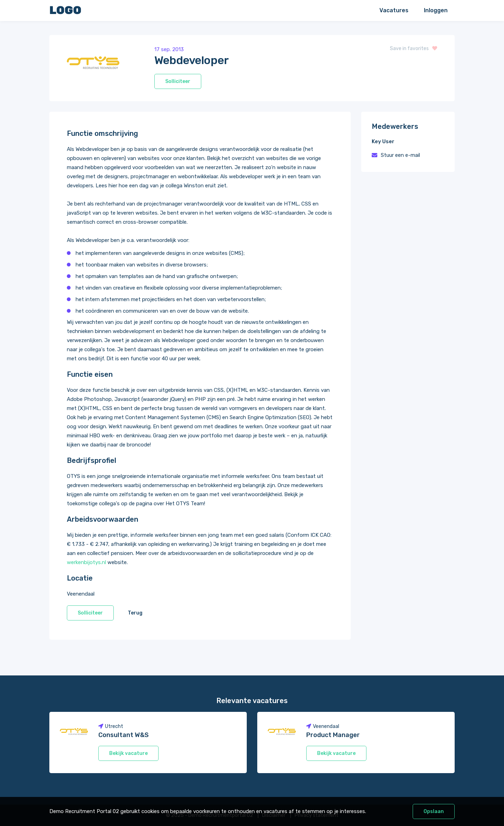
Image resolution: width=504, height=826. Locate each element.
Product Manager (333, 735)
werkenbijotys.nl (86, 562)
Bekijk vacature (128, 753)
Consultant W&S (124, 735)
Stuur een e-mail (400, 155)
